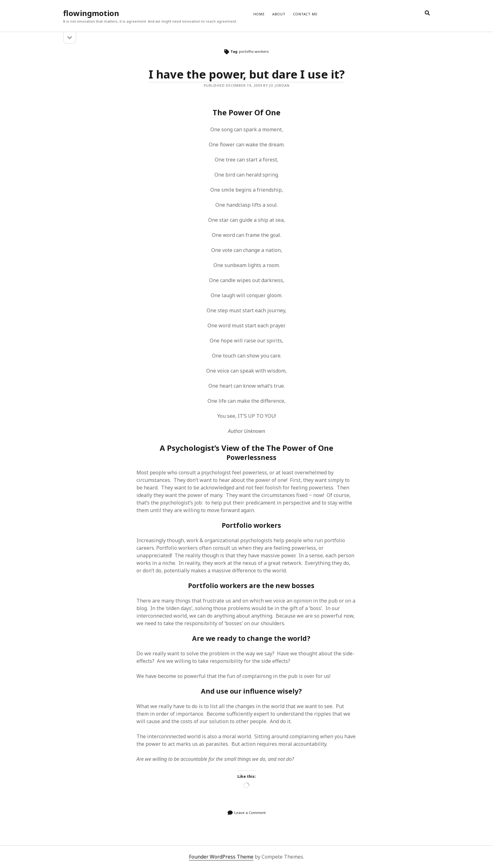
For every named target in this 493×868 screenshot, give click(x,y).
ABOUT (279, 14)
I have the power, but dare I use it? (247, 74)
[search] (427, 13)
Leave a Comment (250, 813)
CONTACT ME (305, 14)
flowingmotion (91, 13)
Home (259, 14)
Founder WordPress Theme (221, 857)
